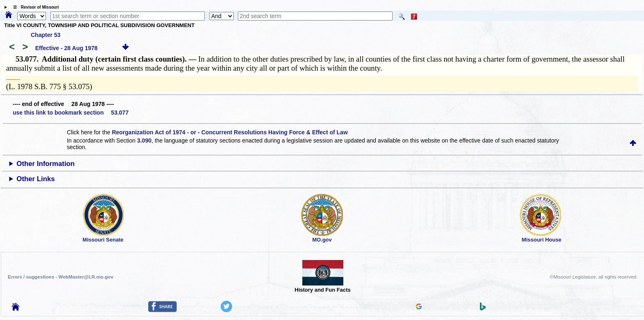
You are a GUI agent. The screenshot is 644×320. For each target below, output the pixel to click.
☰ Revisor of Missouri (34, 7)
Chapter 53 (46, 35)
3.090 (144, 140)
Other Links (35, 179)
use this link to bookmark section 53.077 (71, 113)
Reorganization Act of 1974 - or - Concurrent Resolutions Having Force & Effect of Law (230, 132)
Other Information (46, 164)
